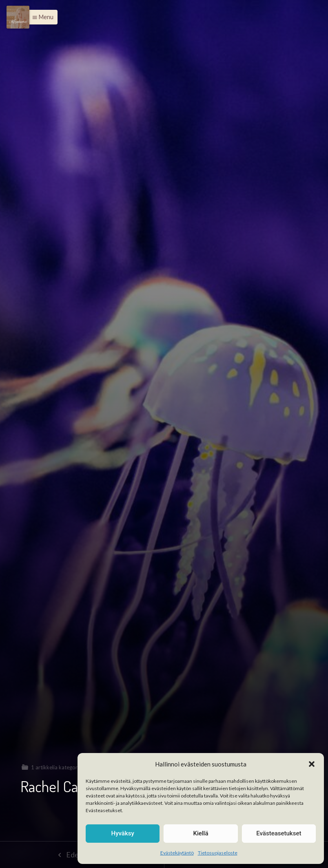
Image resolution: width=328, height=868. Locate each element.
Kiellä (201, 833)
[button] (312, 764)
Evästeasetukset (279, 833)
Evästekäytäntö (177, 853)
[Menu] (18, 17)
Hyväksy (123, 833)
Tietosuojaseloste (218, 853)
